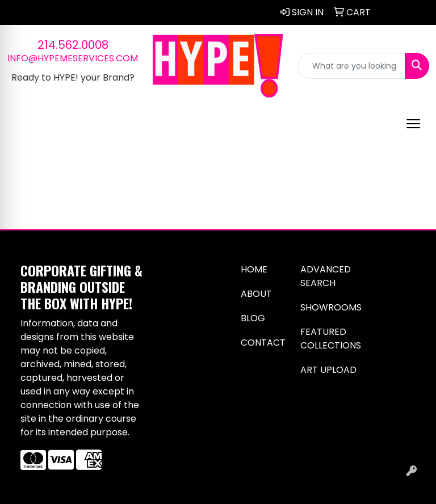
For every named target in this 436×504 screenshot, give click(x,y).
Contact (263, 343)
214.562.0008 (73, 45)
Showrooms (331, 307)
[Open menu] (413, 124)
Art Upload (328, 370)
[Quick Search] (351, 66)
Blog (253, 318)
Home (254, 269)
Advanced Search (326, 276)
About (256, 294)
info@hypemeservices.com (73, 58)
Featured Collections (331, 339)
